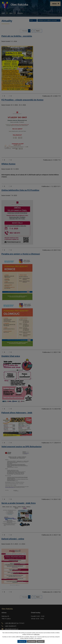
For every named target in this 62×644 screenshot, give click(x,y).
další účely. (37, 634)
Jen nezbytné (32, 641)
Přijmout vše (22, 641)
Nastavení (41, 641)
